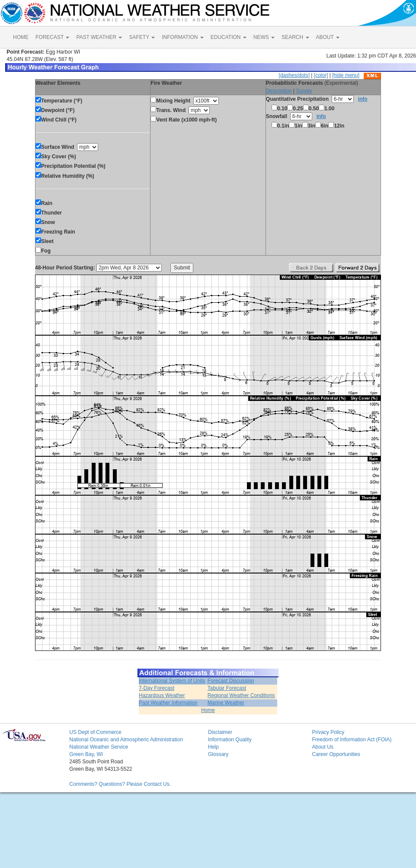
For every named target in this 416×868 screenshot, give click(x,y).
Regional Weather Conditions (241, 695)
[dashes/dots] (294, 75)
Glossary (218, 754)
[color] (321, 75)
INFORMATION (182, 37)
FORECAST (52, 37)
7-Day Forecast (157, 688)
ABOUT (328, 37)
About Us (322, 747)
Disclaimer (220, 732)
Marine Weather (226, 703)
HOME (21, 37)
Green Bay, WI (86, 754)
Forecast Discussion (231, 681)
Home (208, 710)
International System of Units (172, 681)
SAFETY (142, 37)
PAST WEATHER (99, 37)
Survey (304, 91)
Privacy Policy (328, 732)
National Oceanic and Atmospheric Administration (126, 740)
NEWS (264, 37)
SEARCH (295, 37)
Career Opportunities (336, 754)
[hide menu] (346, 75)
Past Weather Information (168, 703)
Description (279, 91)
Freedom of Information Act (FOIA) (352, 740)
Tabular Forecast (227, 688)
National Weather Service (99, 747)
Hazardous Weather (162, 695)
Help (213, 747)
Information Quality (230, 740)
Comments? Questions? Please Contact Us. (120, 784)
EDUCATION (229, 37)
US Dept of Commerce (95, 732)
